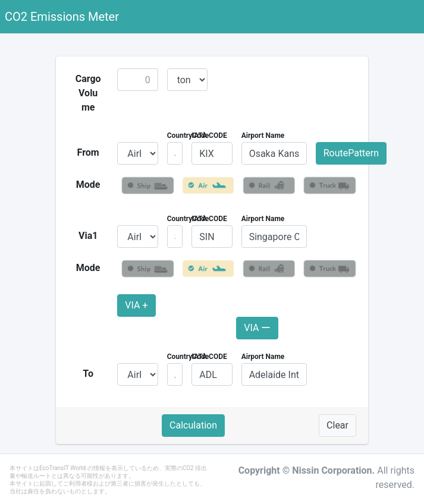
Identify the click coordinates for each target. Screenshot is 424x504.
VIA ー (257, 328)
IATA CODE (209, 136)
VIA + (136, 305)
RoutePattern (351, 153)
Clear (337, 425)
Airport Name (263, 136)
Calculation (193, 425)
